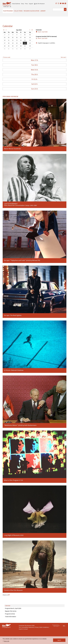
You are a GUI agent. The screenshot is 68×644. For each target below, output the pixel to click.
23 (30, 43)
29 (13, 35)
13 (17, 40)
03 (5, 37)
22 (25, 43)
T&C (20, 627)
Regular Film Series (11, 611)
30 (17, 35)
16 (30, 40)
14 (21, 40)
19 (13, 43)
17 (5, 43)
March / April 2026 (42, 32)
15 (25, 40)
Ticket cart (6, 7)
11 (9, 40)
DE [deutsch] (10, 7)
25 (9, 46)
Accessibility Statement (28, 627)
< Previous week (6, 57)
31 (21, 35)
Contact (26, 629)
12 (13, 40)
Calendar (8, 606)
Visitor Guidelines (44, 627)
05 (13, 37)
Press (26, 4)
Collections (18, 11)
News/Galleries (16, 4)
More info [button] (7, 641)
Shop (23, 4)
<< (4, 30)
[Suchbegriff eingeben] (58, 9)
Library (43, 11)
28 (9, 35)
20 (17, 43)
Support (31, 4)
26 (13, 46)
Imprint (21, 629)
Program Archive (10, 614)
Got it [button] (59, 640)
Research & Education (31, 11)
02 (30, 35)
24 (5, 46)
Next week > (64, 57)
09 (30, 37)
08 (25, 37)
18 (9, 43)
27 (5, 35)
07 (21, 37)
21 (21, 43)
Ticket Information (10, 617)
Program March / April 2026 (13, 608)
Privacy (37, 627)
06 (17, 37)
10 (5, 40)
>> (32, 30)
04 (9, 37)
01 (25, 35)
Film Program (8, 11)
